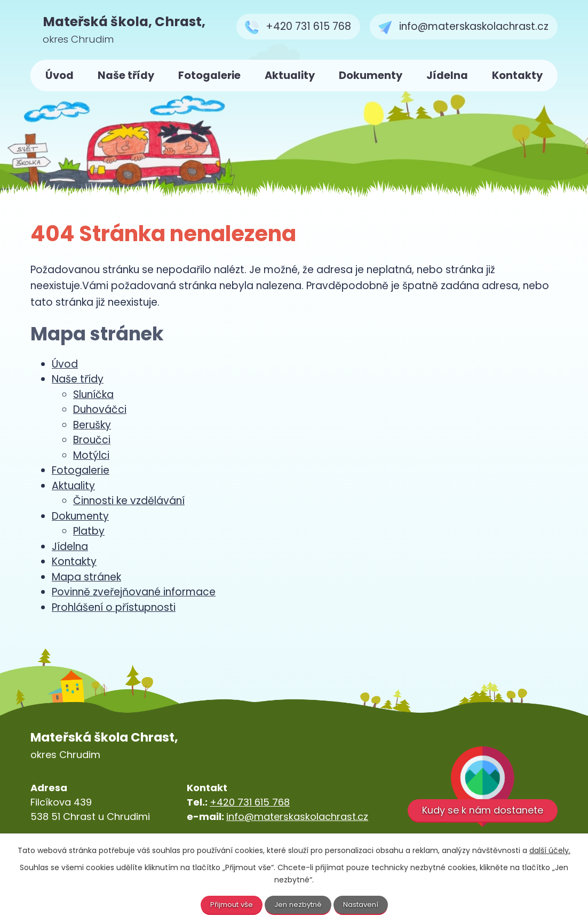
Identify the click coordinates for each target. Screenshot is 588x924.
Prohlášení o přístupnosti (114, 607)
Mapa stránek (86, 577)
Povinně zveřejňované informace (134, 592)
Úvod (59, 75)
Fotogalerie (209, 75)
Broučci (92, 440)
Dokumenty (371, 75)
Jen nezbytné (299, 904)
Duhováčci (100, 409)
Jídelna (447, 75)
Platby (89, 531)
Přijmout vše (229, 904)
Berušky (92, 425)
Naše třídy (126, 75)
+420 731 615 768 (250, 802)
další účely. (550, 849)
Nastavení (364, 904)
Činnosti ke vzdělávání (129, 501)
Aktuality (290, 75)
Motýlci (91, 455)
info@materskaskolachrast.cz (297, 817)
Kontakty (517, 75)
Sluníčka (93, 395)
